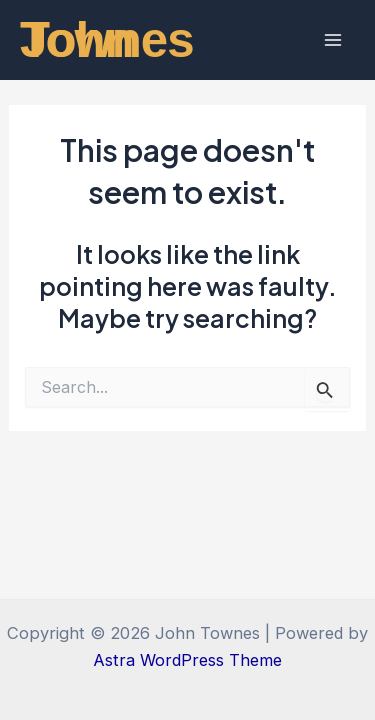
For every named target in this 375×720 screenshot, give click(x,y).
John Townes (107, 39)
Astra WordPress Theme (187, 660)
